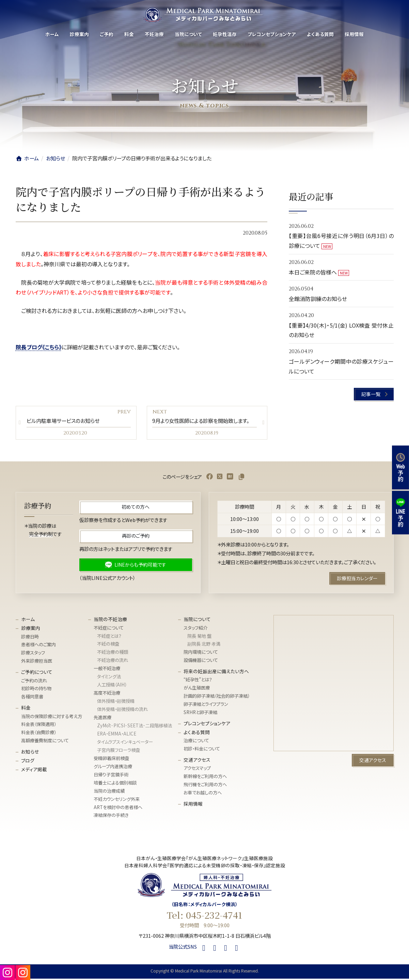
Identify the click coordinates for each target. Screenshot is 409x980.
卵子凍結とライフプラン (206, 705)
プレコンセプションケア (207, 725)
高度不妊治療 (107, 694)
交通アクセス (197, 761)
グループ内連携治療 (113, 768)
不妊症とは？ (109, 637)
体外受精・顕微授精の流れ (122, 710)
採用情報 (193, 805)
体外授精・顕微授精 (116, 702)
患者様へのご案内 (38, 646)
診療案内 (31, 629)
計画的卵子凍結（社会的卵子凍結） (217, 697)
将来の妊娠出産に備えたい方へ (216, 673)
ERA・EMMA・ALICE (117, 735)
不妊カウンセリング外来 (117, 800)
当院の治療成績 (109, 792)
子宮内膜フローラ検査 (119, 751)
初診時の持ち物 (36, 690)
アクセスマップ (197, 770)
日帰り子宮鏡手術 (111, 776)
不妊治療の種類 (113, 654)
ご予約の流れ (34, 682)
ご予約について (37, 673)
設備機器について (201, 661)
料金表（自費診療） (39, 734)
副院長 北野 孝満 (204, 645)
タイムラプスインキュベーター (125, 743)
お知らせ (30, 753)
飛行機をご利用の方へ (205, 786)
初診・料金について (202, 750)
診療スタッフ (33, 654)
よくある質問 (197, 733)
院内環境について (201, 654)
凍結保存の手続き (111, 817)
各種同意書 (32, 698)
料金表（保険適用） (39, 726)
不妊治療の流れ (113, 661)
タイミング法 (109, 678)
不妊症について (109, 629)
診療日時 (30, 638)
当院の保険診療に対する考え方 (52, 718)
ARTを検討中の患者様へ (118, 809)
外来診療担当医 (37, 662)
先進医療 (103, 719)
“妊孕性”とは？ (198, 681)
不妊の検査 (108, 645)
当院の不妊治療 (110, 620)
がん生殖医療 (197, 689)
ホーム (28, 620)
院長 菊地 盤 (199, 637)
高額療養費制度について (45, 742)
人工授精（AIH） (112, 686)
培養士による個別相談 (115, 784)
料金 (26, 709)
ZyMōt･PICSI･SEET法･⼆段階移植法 (135, 727)
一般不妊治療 (107, 670)
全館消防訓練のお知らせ (318, 299)
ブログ (28, 762)
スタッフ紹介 (195, 629)
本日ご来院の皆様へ (313, 272)
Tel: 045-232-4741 (204, 916)
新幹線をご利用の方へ (205, 778)
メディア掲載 (34, 771)
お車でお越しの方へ (203, 794)
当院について (197, 620)
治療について (196, 742)
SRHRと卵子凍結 (200, 714)
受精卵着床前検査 (111, 760)
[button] (374, 394)
